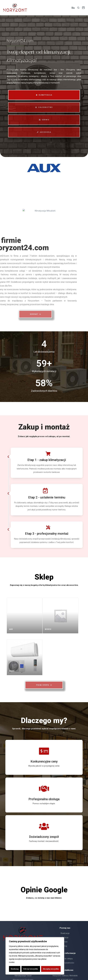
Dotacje (65, 938)
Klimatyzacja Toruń (23, 976)
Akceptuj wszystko (51, 969)
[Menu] (73, 8)
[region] (35, 956)
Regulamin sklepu (65, 959)
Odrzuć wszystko (31, 969)
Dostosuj (15, 969)
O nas (65, 942)
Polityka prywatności (65, 963)
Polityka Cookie (22, 962)
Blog (65, 946)
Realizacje (65, 933)
